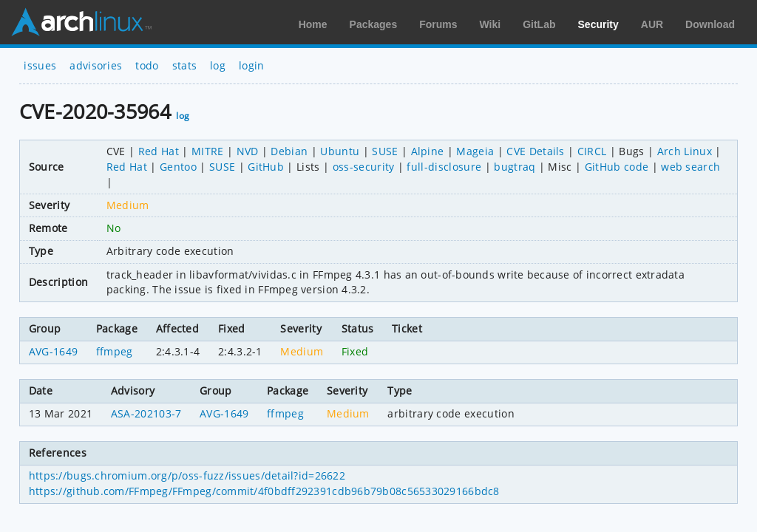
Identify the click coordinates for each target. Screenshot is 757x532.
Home (313, 24)
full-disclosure (444, 167)
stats (185, 65)
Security (598, 24)
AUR (652, 24)
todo (147, 65)
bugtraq (515, 167)
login (252, 65)
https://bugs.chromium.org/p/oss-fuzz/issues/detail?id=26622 (187, 475)
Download (710, 24)
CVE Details (536, 151)
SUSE (385, 151)
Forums (438, 24)
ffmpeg (115, 351)
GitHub (266, 167)
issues (40, 65)
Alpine (428, 151)
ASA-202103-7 (146, 413)
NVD (248, 151)
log (218, 65)
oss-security (364, 167)
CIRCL (592, 151)
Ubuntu (340, 151)
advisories (96, 65)
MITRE (208, 151)
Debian (289, 151)
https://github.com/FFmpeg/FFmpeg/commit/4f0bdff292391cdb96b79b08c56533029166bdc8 (264, 491)
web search (690, 167)
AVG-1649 (54, 351)
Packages (374, 24)
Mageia (475, 151)
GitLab (539, 24)
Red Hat (159, 151)
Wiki (490, 24)
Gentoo (178, 167)
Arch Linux (81, 22)
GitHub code (617, 167)
